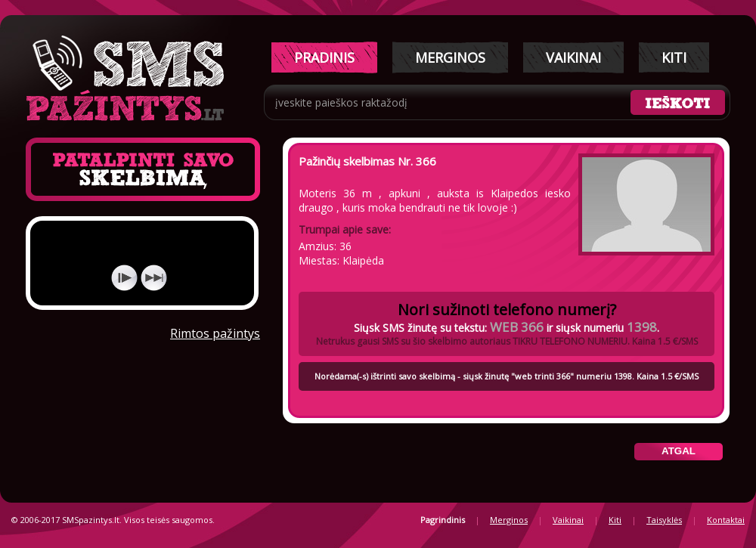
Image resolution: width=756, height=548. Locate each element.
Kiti (674, 57)
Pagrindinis (443, 520)
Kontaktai (726, 520)
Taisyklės (664, 520)
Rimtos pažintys (215, 333)
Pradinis (324, 57)
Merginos (450, 57)
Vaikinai (573, 57)
